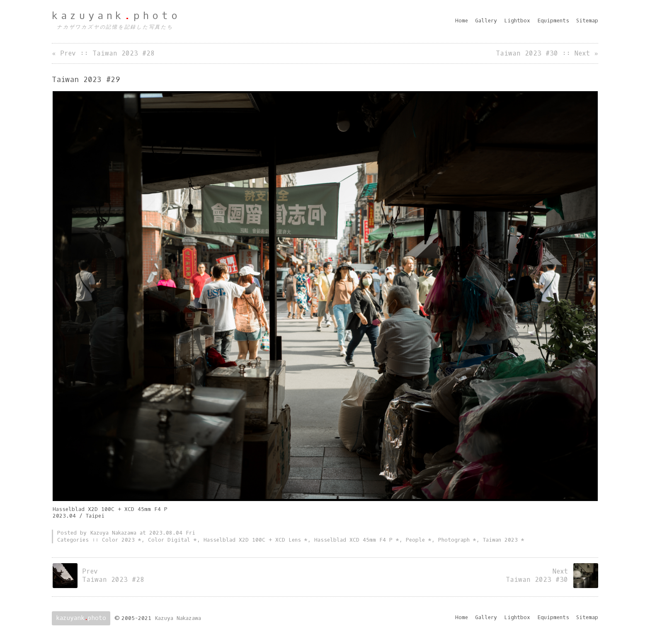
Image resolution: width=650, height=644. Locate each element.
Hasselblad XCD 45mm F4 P (353, 540)
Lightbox (517, 21)
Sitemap (587, 21)
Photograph (454, 540)
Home (462, 21)
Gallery (486, 21)
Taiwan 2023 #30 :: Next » (547, 53)
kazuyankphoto (116, 16)
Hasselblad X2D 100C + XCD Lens (252, 540)
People (415, 540)
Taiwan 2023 (500, 540)
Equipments (553, 21)
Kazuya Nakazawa (178, 618)
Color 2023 (118, 540)
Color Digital (169, 540)
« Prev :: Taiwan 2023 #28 (103, 53)
